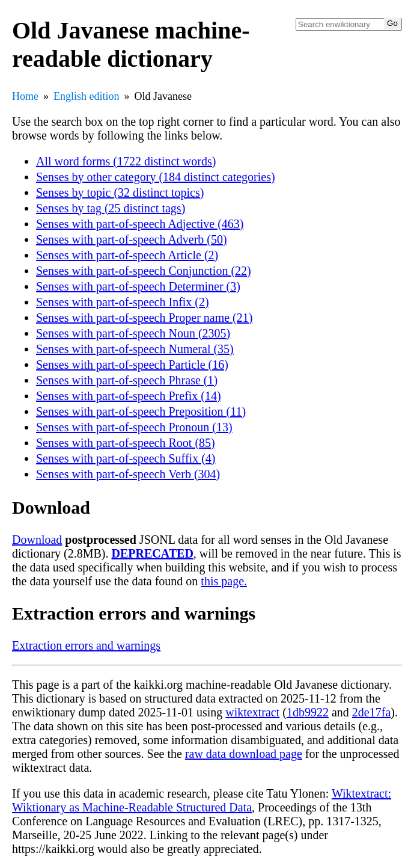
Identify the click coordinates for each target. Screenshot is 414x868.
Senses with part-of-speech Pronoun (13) (134, 427)
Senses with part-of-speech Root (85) (126, 443)
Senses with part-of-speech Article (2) (127, 255)
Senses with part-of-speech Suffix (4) (126, 458)
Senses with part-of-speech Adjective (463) (140, 224)
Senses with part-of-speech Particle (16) (132, 365)
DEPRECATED (153, 553)
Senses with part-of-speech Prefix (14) (129, 396)
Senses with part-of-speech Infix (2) (123, 302)
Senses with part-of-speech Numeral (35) (135, 349)
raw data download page (244, 754)
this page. (224, 581)
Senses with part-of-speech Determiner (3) (138, 286)
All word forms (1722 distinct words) (126, 161)
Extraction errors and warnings (86, 645)
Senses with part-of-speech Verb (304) (128, 474)
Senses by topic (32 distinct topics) (120, 192)
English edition (87, 96)
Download (37, 540)
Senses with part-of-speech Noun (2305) (133, 333)
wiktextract (252, 712)
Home (25, 96)
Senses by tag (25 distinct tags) (111, 208)
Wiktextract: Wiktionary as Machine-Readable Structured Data (202, 800)
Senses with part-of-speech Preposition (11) (141, 411)
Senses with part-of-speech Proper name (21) (144, 318)
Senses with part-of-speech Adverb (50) (132, 239)
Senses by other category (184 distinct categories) (156, 177)
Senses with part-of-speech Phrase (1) (127, 380)
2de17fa (371, 712)
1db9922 (308, 712)
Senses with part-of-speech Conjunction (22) (144, 271)
